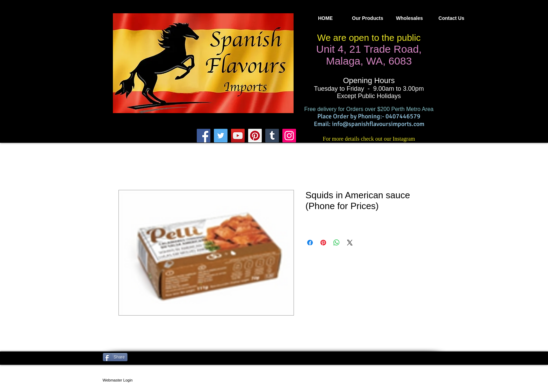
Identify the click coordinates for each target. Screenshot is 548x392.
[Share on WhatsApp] (337, 243)
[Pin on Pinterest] (323, 243)
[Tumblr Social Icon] (272, 136)
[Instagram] (289, 136)
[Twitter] (221, 136)
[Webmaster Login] (118, 380)
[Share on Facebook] (310, 243)
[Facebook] (204, 136)
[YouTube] (238, 136)
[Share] (115, 357)
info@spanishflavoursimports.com (378, 124)
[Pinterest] (255, 136)
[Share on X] (350, 243)
